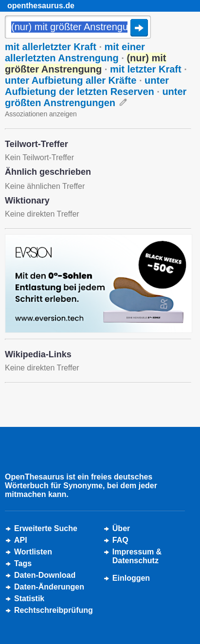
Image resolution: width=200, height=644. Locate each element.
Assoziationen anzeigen (41, 114)
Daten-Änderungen (49, 587)
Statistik (29, 598)
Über (121, 528)
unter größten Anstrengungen (96, 97)
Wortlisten (33, 552)
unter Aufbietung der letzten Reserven (87, 86)
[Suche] (78, 28)
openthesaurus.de (41, 6)
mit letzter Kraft (146, 69)
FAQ (120, 540)
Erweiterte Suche (46, 528)
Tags (23, 563)
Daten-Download (45, 575)
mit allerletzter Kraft (51, 47)
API (21, 540)
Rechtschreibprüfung (54, 610)
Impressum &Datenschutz (137, 556)
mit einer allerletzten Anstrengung (75, 52)
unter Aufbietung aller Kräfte (71, 80)
